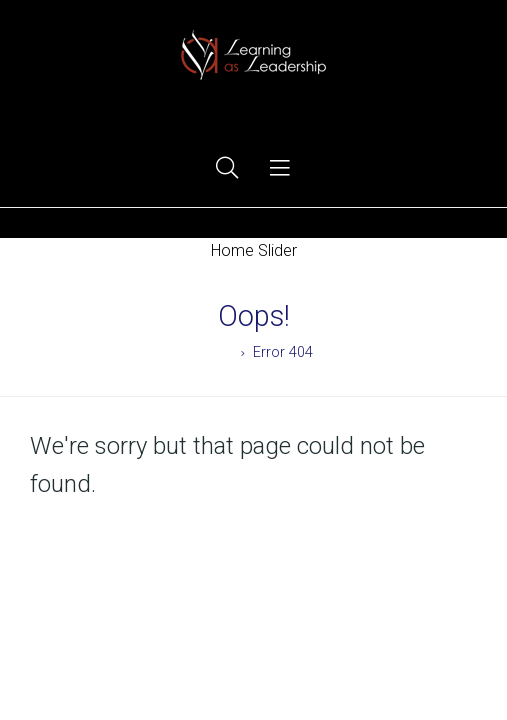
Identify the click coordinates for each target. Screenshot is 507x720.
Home (214, 352)
